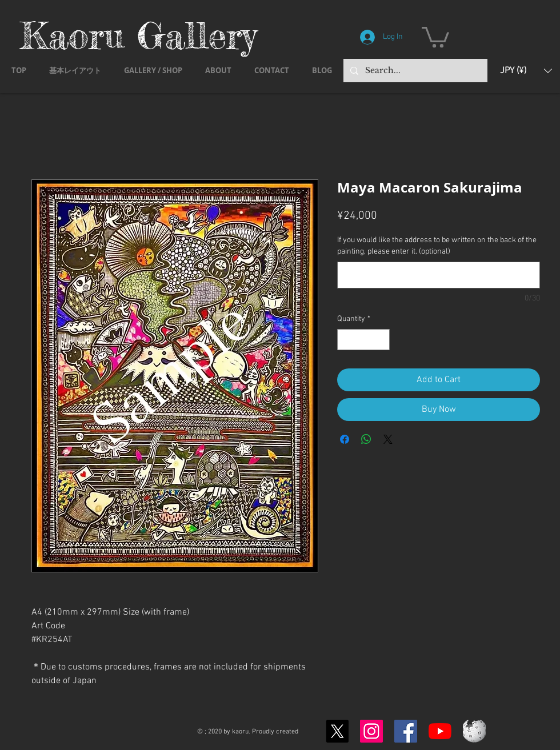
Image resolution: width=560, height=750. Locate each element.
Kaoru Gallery (138, 35)
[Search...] (414, 71)
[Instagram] (371, 731)
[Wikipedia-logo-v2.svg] (474, 731)
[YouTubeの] (440, 731)
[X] (337, 731)
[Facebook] (406, 731)
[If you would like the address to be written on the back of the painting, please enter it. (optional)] (439, 275)
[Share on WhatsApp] (366, 439)
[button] (435, 36)
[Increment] (381, 340)
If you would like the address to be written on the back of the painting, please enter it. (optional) (437, 246)
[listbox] (526, 71)
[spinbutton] (363, 340)
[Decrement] (346, 340)
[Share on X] (388, 439)
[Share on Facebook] (345, 439)
